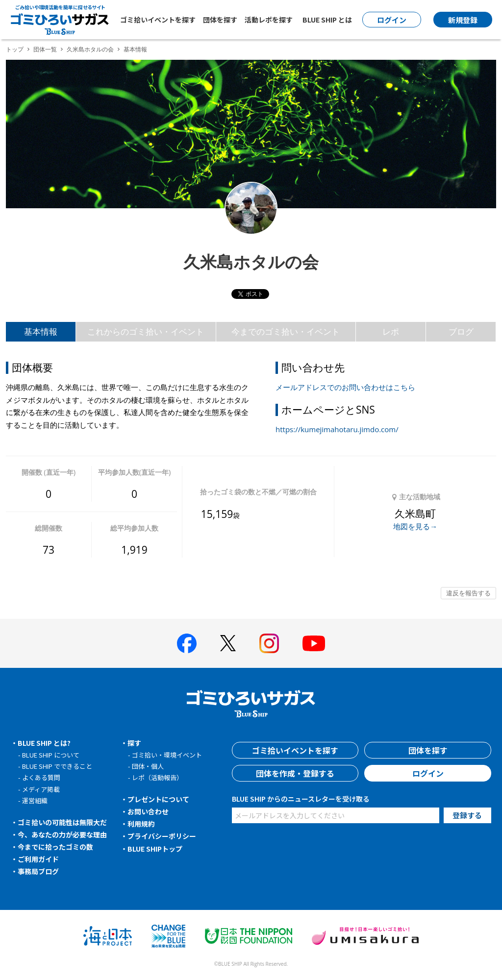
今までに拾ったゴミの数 (55, 847)
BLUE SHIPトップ (155, 849)
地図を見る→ (415, 526)
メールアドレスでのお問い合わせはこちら (345, 387)
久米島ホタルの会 (90, 49)
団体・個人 (148, 766)
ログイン (428, 773)
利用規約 (141, 824)
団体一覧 (45, 49)
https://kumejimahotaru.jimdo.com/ (337, 429)
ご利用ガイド (38, 859)
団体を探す (220, 20)
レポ (391, 331)
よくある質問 (41, 777)
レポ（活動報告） (157, 777)
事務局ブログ (38, 871)
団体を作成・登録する (295, 773)
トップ (15, 49)
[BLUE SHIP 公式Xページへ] (228, 643)
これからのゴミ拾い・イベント (146, 331)
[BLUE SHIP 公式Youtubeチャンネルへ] (314, 643)
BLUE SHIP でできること (57, 766)
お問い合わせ (148, 811)
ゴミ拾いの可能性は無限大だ (62, 822)
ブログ (461, 331)
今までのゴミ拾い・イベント (286, 331)
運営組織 (35, 800)
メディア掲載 (41, 789)
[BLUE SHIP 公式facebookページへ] (187, 643)
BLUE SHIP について (51, 755)
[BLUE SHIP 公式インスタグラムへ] (269, 643)
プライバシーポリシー (162, 836)
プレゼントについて (158, 799)
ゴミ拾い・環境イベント (167, 755)
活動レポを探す (269, 20)
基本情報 (41, 331)
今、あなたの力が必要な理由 (62, 834)
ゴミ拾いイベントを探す (158, 20)
